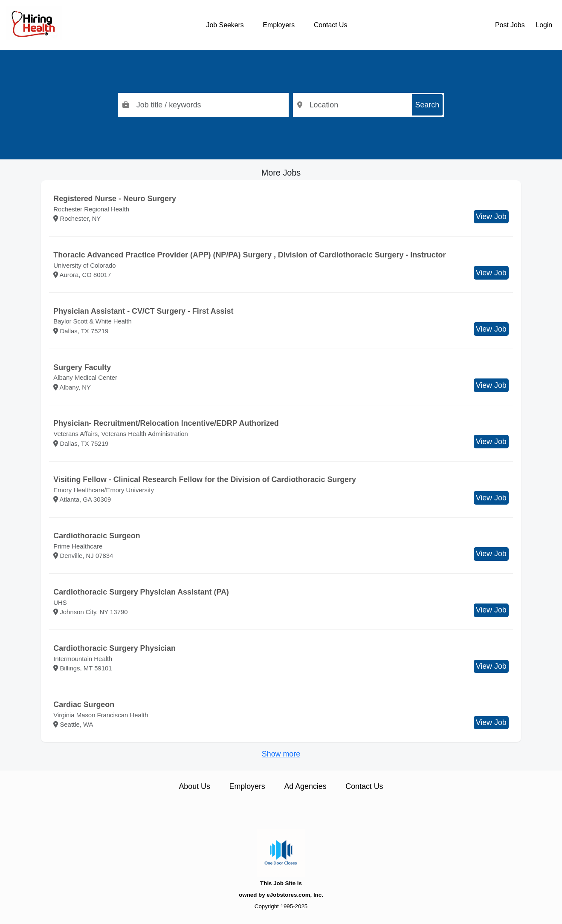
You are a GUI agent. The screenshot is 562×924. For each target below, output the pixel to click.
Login (544, 25)
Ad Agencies (305, 786)
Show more (281, 754)
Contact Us (330, 25)
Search (427, 105)
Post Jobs (510, 25)
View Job (491, 217)
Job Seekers (225, 25)
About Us (194, 786)
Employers (279, 25)
